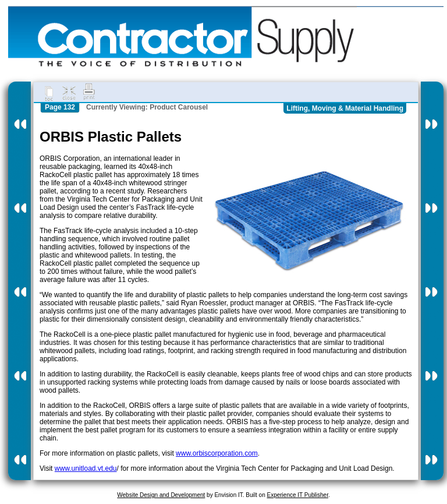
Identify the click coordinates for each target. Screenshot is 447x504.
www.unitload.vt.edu (86, 468)
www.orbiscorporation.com (217, 453)
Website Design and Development (161, 495)
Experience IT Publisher (297, 495)
